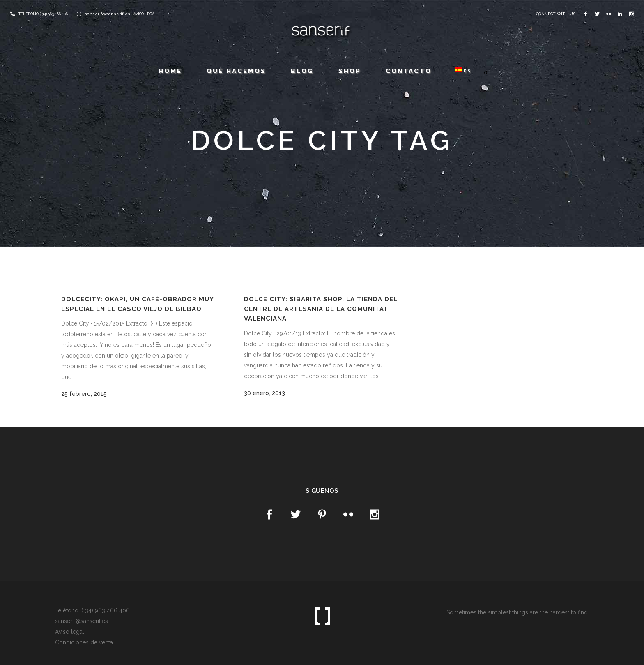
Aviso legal (70, 632)
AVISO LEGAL (145, 14)
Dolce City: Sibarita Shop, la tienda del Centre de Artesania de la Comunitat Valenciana (321, 309)
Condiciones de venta (84, 642)
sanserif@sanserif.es (107, 14)
